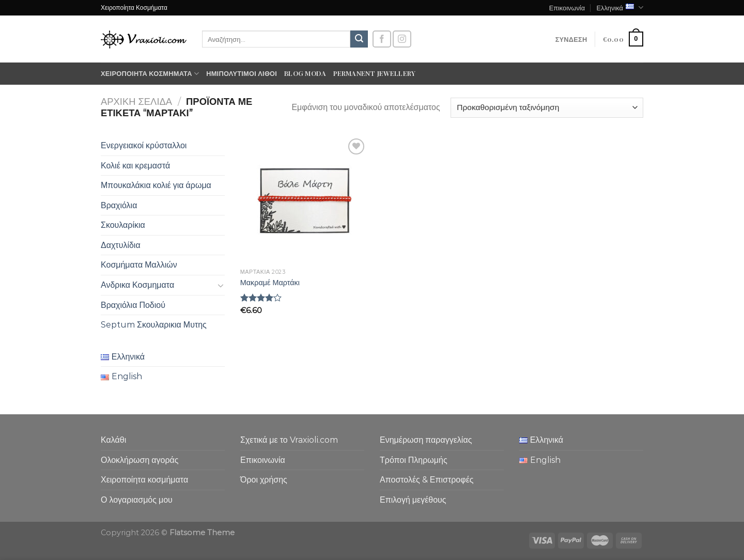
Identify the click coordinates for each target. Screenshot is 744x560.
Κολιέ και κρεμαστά (135, 166)
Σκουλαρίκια (123, 225)
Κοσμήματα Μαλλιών (139, 265)
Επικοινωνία (567, 7)
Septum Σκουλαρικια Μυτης (154, 325)
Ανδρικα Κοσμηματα (137, 285)
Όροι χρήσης (264, 480)
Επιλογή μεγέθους (413, 500)
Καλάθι (113, 440)
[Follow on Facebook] (382, 39)
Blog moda (305, 73)
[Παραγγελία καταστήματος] (547, 108)
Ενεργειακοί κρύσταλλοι (144, 145)
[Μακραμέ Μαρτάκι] (304, 200)
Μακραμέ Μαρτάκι (270, 283)
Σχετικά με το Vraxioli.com (289, 440)
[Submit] (359, 39)
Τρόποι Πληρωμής (414, 460)
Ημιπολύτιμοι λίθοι (242, 73)
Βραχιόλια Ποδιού (133, 305)
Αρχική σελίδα (136, 102)
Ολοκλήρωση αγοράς (140, 460)
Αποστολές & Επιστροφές (427, 480)
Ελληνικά (620, 7)
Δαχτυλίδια (121, 245)
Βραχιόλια (119, 205)
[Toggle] (221, 285)
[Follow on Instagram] (402, 39)
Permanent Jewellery (374, 73)
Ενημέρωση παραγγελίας (426, 440)
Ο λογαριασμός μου (137, 500)
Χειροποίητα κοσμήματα (150, 74)
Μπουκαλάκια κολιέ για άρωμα (156, 185)
